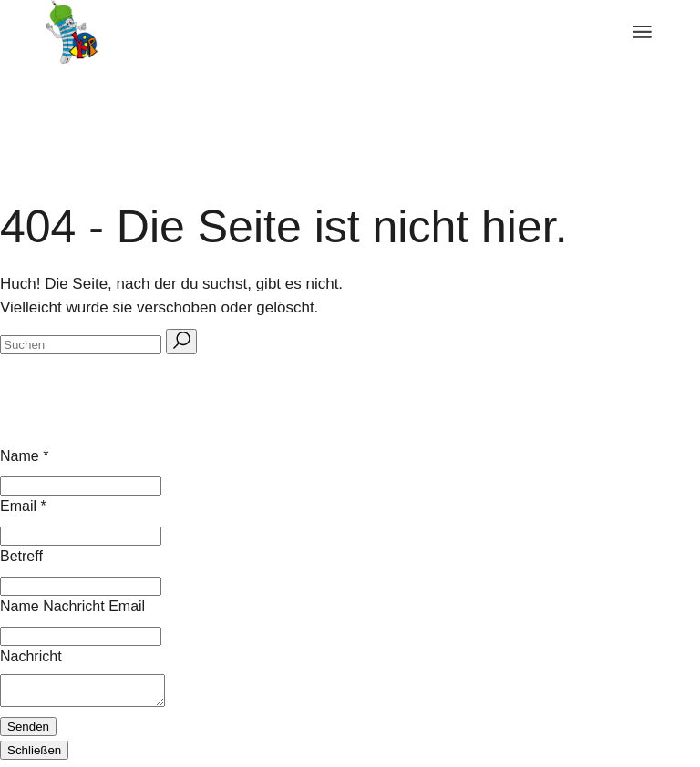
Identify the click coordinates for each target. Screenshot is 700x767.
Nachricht (31, 656)
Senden (28, 732)
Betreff (21, 556)
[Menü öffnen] (642, 32)
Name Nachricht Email (72, 606)
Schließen (34, 756)
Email (23, 506)
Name (24, 456)
